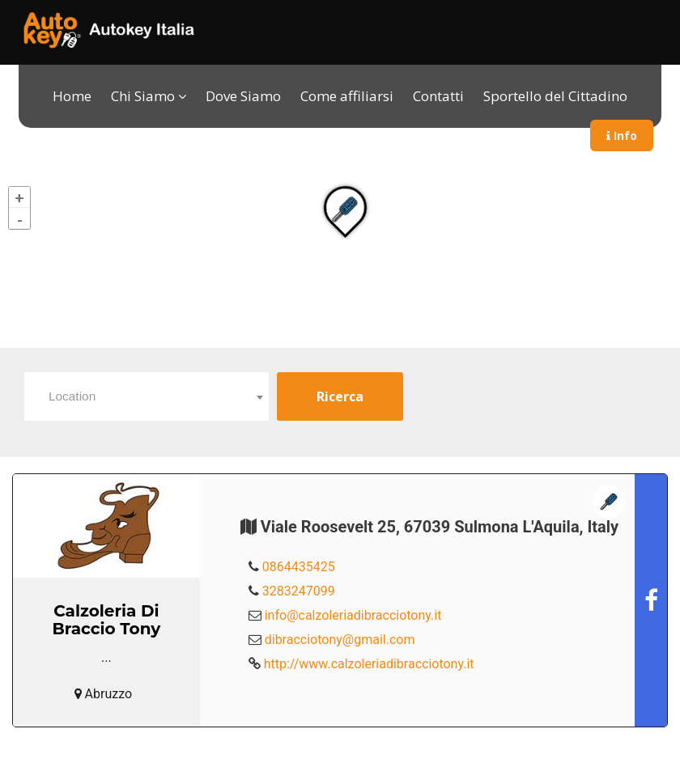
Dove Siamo (243, 96)
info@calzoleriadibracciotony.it (353, 615)
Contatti (438, 96)
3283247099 (299, 591)
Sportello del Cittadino (555, 96)
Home (72, 96)
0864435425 (299, 567)
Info (622, 136)
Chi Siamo (143, 96)
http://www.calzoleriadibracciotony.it (369, 664)
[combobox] (147, 396)
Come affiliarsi (347, 96)
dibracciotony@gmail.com (340, 640)
